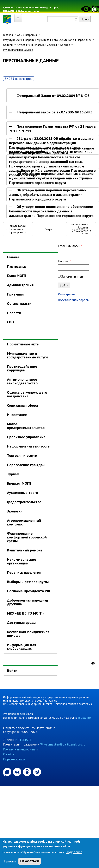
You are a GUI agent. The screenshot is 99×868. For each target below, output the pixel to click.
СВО (10, 322)
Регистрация (67, 294)
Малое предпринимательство (26, 426)
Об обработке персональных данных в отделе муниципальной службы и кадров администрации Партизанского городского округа (51, 178)
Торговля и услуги (22, 455)
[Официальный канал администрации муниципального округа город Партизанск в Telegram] (37, 771)
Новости (14, 313)
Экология (15, 511)
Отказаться (30, 861)
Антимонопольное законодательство (22, 381)
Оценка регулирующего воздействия (27, 394)
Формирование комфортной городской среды (27, 537)
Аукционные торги (23, 493)
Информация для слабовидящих (21, 647)
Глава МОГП (17, 276)
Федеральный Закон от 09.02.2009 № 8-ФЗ (53, 96)
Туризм (13, 474)
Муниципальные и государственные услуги (27, 355)
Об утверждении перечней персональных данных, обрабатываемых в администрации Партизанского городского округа (48, 195)
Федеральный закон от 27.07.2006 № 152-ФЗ (54, 112)
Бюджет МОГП (19, 483)
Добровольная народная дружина (27, 602)
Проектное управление (26, 437)
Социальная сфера (22, 405)
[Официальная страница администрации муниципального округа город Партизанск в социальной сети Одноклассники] (27, 771)
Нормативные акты (23, 344)
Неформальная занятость (28, 446)
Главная (8, 35)
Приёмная (15, 294)
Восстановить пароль (73, 300)
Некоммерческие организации (22, 561)
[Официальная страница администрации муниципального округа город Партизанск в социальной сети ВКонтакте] (18, 771)
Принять (10, 861)
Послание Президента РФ (29, 591)
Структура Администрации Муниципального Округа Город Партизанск (47, 40)
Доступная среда (21, 622)
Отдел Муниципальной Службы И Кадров (44, 45)
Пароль (63, 261)
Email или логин (69, 246)
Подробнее (74, 852)
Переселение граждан (26, 465)
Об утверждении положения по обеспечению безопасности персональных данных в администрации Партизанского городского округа (51, 211)
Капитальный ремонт (25, 550)
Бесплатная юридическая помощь (28, 634)
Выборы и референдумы (28, 582)
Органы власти (19, 303)
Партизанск (17, 266)
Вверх (48, 229)
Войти (12, 671)
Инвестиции (17, 415)
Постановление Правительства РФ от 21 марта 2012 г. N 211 (52, 129)
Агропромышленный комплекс (24, 522)
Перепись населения (24, 572)
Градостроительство (24, 502)
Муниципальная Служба (18, 50)
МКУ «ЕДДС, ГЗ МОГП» (26, 613)
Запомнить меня (73, 276)
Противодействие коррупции (22, 368)
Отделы (8, 45)
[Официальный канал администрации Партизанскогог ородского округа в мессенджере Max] (8, 771)
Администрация (27, 35)
